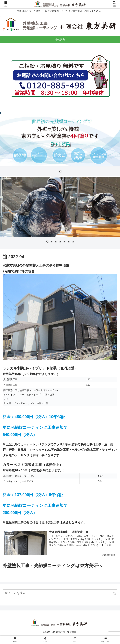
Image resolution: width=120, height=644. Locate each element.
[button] (114, 593)
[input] (60, 593)
